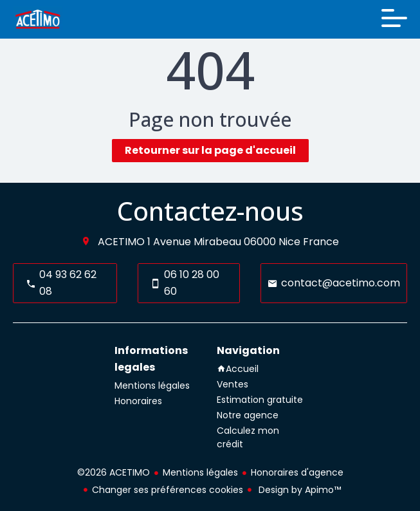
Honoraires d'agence (297, 472)
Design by (298, 490)
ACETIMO (121, 242)
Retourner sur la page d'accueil (210, 150)
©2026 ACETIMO (114, 472)
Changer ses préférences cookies (168, 490)
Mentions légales (200, 472)
